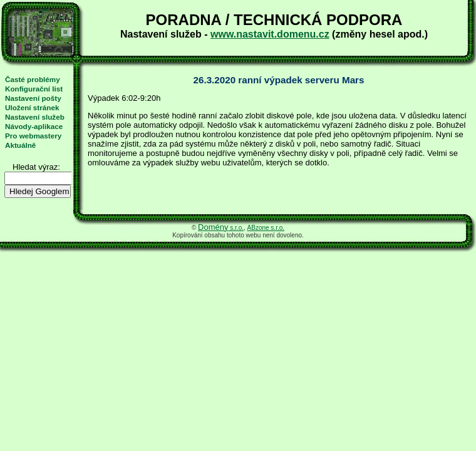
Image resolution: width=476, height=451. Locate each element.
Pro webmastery (33, 136)
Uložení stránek (32, 107)
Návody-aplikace (34, 126)
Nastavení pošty (33, 98)
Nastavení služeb (35, 117)
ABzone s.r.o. (266, 228)
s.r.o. (221, 228)
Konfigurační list (34, 89)
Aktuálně (20, 145)
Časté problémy (33, 79)
